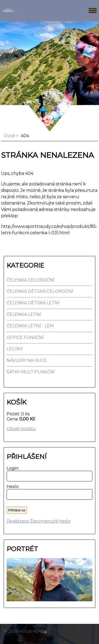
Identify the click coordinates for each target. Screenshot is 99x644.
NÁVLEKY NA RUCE (27, 360)
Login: (12, 468)
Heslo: (12, 487)
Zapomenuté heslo (50, 521)
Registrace (18, 521)
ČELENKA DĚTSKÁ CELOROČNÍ (40, 291)
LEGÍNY (15, 349)
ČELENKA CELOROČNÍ (30, 280)
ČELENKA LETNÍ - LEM (30, 326)
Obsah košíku (21, 429)
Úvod (9, 136)
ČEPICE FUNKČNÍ (25, 338)
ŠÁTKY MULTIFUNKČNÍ (31, 372)
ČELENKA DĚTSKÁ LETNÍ (33, 303)
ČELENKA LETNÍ (24, 314)
